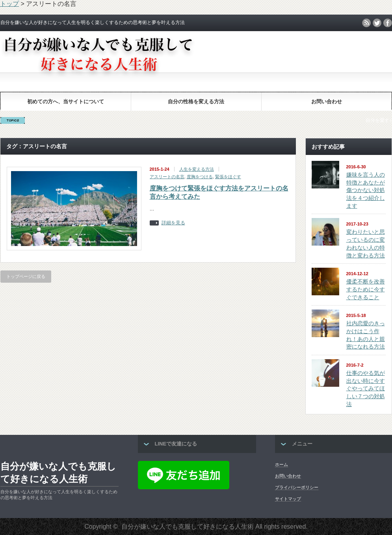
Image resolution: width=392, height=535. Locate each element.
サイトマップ (288, 499)
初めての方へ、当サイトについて (66, 102)
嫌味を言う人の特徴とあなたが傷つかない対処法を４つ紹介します (366, 190)
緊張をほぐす (228, 177)
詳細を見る (173, 223)
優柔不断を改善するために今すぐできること (366, 289)
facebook (388, 23)
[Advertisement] (196, 70)
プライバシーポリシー (297, 487)
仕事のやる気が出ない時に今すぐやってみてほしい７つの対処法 (366, 389)
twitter (377, 23)
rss (366, 23)
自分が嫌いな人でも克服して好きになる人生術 (58, 473)
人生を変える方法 (197, 169)
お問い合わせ (327, 102)
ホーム (281, 464)
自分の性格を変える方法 (196, 102)
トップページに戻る (26, 276)
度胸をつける (200, 177)
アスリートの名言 (167, 177)
